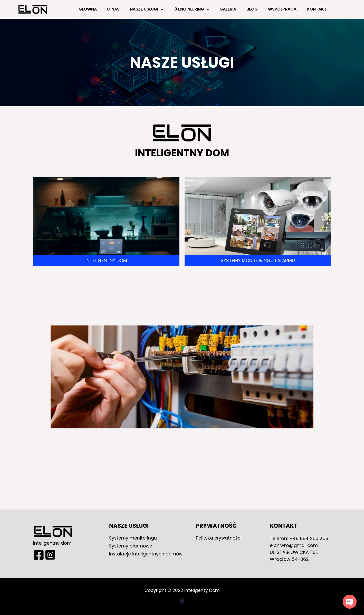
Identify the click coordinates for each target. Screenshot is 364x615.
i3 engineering (191, 9)
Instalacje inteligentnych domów (146, 554)
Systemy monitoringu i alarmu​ (258, 260)
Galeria (228, 9)
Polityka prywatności (219, 538)
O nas (113, 9)
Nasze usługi (147, 9)
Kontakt (317, 9)
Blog (252, 9)
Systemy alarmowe (131, 546)
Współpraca (282, 9)
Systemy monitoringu (134, 538)
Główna (88, 9)
